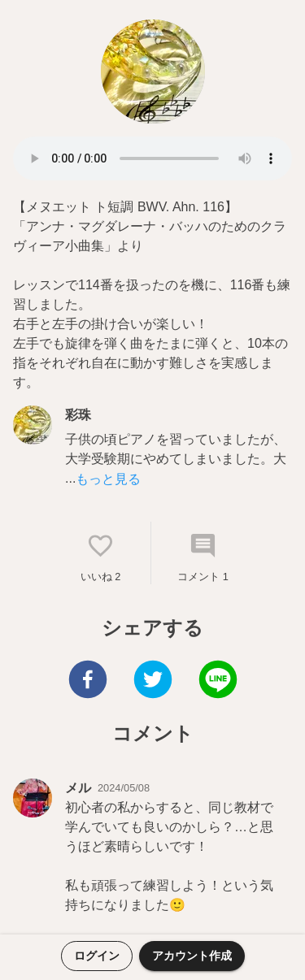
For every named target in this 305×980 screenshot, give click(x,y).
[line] (218, 681)
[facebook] (88, 681)
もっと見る (108, 479)
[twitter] (153, 681)
